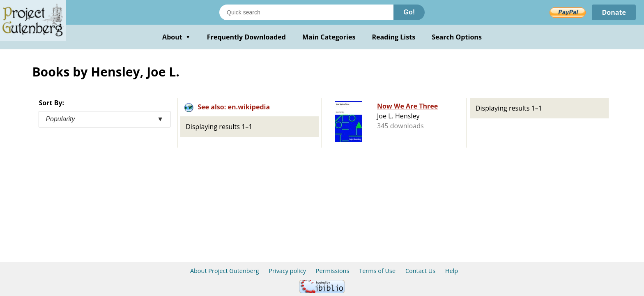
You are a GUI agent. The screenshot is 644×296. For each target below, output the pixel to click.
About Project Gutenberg (225, 271)
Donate (614, 12)
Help (452, 271)
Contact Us (420, 271)
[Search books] (306, 12)
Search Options (457, 37)
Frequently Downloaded (246, 37)
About (176, 37)
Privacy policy (287, 271)
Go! (409, 12)
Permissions (333, 271)
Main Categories (329, 37)
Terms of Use (377, 271)
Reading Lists (394, 37)
